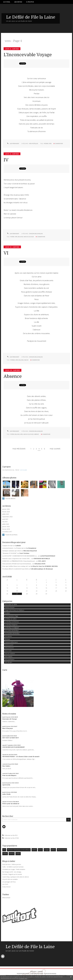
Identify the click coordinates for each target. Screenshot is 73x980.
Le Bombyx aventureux (12, 622)
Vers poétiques (33, 144)
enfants (5, 854)
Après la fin (6, 785)
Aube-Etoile (6, 794)
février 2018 (6, 529)
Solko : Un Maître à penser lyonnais (13, 867)
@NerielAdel (6, 898)
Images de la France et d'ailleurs (14, 610)
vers (50, 144)
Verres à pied (9, 645)
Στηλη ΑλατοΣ (6, 887)
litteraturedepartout (30, 551)
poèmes (46, 144)
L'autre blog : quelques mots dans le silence (16, 877)
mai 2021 (5, 522)
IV (6, 160)
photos (53, 850)
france (40, 850)
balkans (20, 237)
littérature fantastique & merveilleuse (19, 850)
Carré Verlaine (24, 553)
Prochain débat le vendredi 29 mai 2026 (15, 569)
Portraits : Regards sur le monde (12, 874)
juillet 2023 (6, 514)
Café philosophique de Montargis (42, 569)
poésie (12, 434)
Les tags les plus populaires (50, 973)
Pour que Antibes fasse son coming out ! (15, 566)
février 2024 (6, 512)
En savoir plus (23, 978)
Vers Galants (9, 657)
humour (12, 854)
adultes (34, 850)
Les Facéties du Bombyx (12, 633)
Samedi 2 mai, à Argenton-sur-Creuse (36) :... (17, 559)
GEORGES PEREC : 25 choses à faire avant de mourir (21, 757)
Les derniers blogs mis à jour (23, 973)
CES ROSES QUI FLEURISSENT (14, 747)
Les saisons (8, 636)
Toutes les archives (11, 535)
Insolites (7, 613)
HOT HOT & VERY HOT (11, 738)
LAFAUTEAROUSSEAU (48, 556)
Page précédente (19, 449)
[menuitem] (8, 2)
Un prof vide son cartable (10, 879)
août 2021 (5, 519)
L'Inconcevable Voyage (28, 55)
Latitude (18, 546)
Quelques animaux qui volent (12, 551)
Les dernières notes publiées (37, 973)
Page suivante (55, 449)
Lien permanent (13, 144)
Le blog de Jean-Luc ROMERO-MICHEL (44, 566)
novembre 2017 (7, 532)
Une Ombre (6, 766)
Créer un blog (33, 971)
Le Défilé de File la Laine (31, 17)
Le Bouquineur (31, 548)
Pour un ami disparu (9, 775)
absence (36, 434)
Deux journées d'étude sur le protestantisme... (17, 564)
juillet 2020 (6, 524)
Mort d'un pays (8, 728)
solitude (31, 237)
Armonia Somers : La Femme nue (13, 548)
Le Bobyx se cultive (11, 619)
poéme (12, 237)
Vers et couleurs (10, 654)
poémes (13, 360)
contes (18, 854)
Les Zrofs (5, 884)
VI (6, 253)
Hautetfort (40, 971)
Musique (7, 639)
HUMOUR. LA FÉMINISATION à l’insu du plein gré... (19, 561)
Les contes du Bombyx (12, 630)
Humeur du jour (10, 607)
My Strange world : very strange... (12, 872)
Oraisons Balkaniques (36, 234)
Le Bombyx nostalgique (12, 628)
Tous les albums (10, 498)
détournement (62, 850)
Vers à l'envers (9, 648)
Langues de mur (8, 546)
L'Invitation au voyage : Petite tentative (14, 869)
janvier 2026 (6, 509)
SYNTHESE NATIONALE (42, 559)
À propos (30, 2)
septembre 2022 (7, 517)
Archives (18, 2)
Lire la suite (24, 470)
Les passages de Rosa (9, 882)
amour (26, 237)
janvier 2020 (6, 527)
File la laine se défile (11, 604)
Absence (13, 376)
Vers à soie (8, 651)
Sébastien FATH (40, 564)
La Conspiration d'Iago (11, 616)
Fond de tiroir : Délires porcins (12, 864)
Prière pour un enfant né (11, 804)
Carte (5, 670)
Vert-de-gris (8, 662)
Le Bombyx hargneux (11, 625)
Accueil (7, 2)
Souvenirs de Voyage (10, 719)
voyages (47, 850)
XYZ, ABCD (42, 561)
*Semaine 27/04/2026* (10, 553)
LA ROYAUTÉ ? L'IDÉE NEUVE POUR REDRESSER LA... (20, 556)
